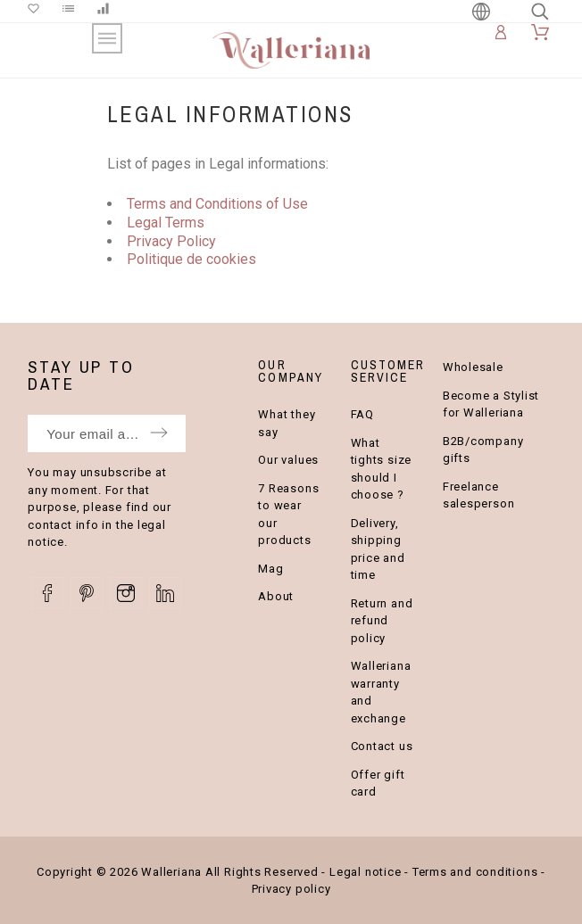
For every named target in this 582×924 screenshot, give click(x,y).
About (276, 596)
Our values (288, 460)
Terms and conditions (475, 872)
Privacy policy (291, 889)
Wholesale (473, 367)
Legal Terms (166, 223)
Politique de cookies (191, 259)
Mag (270, 569)
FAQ (362, 414)
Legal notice (365, 872)
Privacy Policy (171, 241)
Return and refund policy (382, 621)
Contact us (382, 746)
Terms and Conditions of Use (217, 204)
